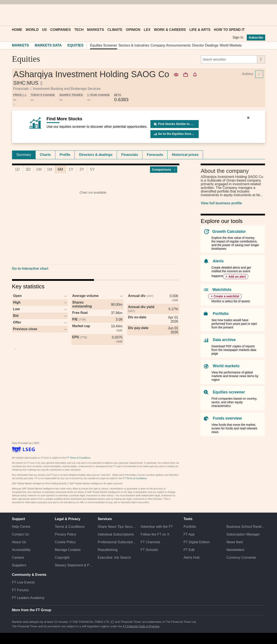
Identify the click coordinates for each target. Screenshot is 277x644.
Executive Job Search (114, 557)
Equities (75, 45)
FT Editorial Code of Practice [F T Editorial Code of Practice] (141, 626)
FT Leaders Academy (28, 598)
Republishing (108, 550)
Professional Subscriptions (117, 542)
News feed (235, 542)
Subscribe (256, 38)
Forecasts (155, 155)
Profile (65, 155)
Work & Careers (170, 30)
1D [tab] (17, 169)
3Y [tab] (82, 169)
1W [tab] (39, 169)
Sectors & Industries (134, 45)
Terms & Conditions (70, 527)
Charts (45, 155)
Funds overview (227, 418)
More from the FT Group (32, 610)
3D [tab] (28, 169)
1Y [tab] (71, 169)
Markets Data (48, 45)
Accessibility (21, 550)
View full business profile (221, 203)
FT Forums (20, 590)
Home (17, 30)
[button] (14, 15)
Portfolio (221, 314)
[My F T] (260, 15)
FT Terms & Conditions (78, 458)
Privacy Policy (66, 534)
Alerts (218, 261)
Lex (147, 30)
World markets (226, 366)
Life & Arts (200, 30)
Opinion (133, 30)
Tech (79, 30)
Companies (61, 30)
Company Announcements (171, 45)
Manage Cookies (68, 550)
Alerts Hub (191, 557)
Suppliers (19, 565)
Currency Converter (241, 557)
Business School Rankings (246, 527)
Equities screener (229, 392)
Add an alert (237, 277)
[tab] (24, 155)
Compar (164, 170)
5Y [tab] (92, 169)
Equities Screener (104, 45)
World (32, 30)
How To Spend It (229, 30)
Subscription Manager (243, 534)
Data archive (224, 340)
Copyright (62, 557)
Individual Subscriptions (116, 534)
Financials (130, 155)
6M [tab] (60, 169)
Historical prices (185, 155)
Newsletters (235, 550)
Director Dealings (205, 45)
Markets (95, 30)
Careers (18, 557)
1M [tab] (49, 169)
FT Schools (149, 550)
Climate (115, 30)
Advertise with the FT (157, 527)
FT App (189, 534)
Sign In (238, 37)
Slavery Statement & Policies (74, 565)
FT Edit (189, 550)
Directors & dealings (96, 155)
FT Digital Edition (197, 542)
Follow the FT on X (155, 534)
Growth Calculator (229, 232)
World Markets (231, 45)
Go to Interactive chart (30, 269)
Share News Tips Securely (117, 527)
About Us (19, 542)
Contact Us (20, 534)
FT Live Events (23, 582)
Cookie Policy (65, 542)
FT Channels (150, 542)
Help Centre (21, 527)
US (44, 30)
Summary (24, 155)
